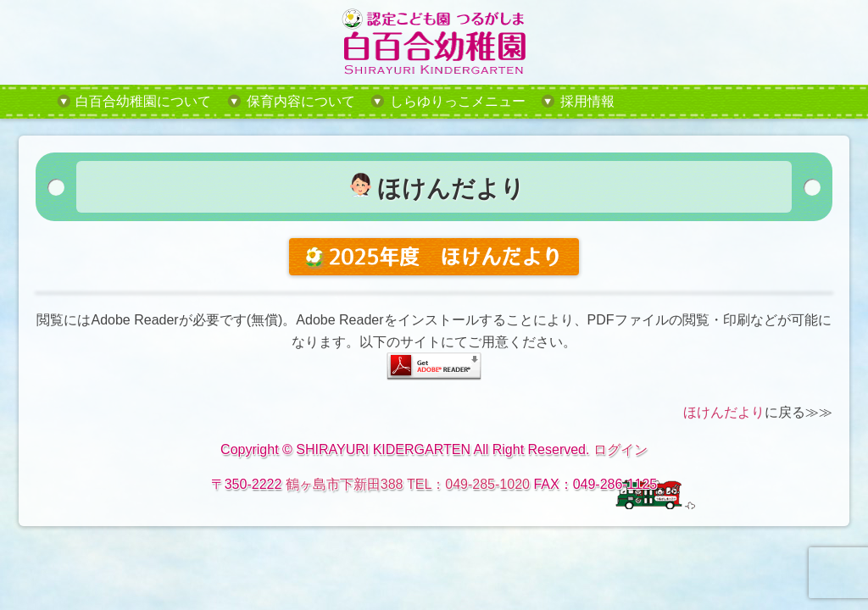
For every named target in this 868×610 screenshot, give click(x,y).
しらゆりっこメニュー (458, 101)
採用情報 (587, 101)
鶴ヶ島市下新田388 (345, 484)
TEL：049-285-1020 (468, 484)
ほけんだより (724, 412)
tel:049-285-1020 (721, 102)
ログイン (620, 449)
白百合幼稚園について (143, 101)
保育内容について (301, 101)
